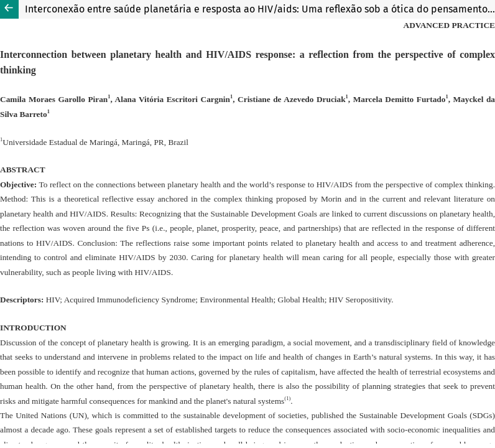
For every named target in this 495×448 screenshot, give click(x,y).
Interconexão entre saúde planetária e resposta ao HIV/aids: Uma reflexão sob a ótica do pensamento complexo (260, 9)
